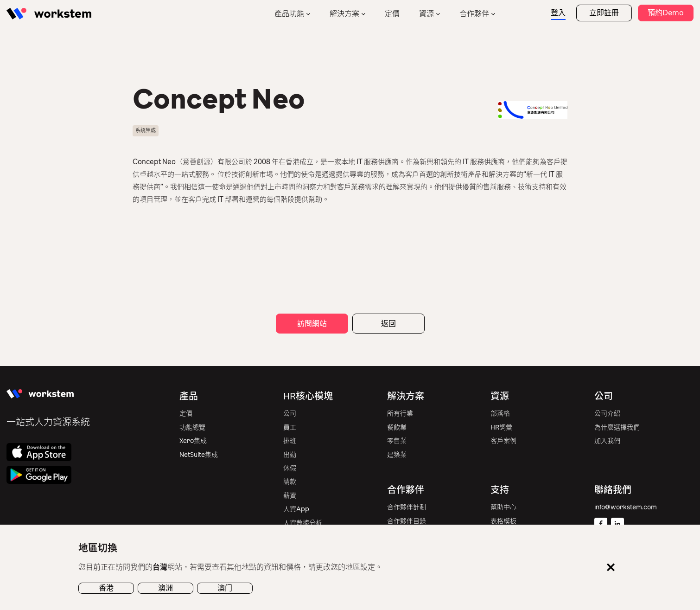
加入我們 (607, 441)
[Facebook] (601, 524)
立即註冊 (604, 13)
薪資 (290, 496)
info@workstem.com (626, 507)
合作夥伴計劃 (407, 507)
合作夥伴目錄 (407, 521)
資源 (426, 14)
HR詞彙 (501, 427)
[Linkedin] (617, 524)
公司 (290, 414)
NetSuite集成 (199, 455)
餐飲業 (397, 427)
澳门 (225, 588)
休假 (290, 468)
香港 (106, 588)
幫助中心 (503, 507)
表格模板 (503, 521)
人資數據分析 (303, 523)
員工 (290, 427)
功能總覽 (192, 427)
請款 (290, 482)
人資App (296, 509)
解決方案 (344, 14)
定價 (392, 14)
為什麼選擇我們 (617, 427)
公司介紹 (607, 414)
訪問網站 (312, 324)
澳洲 (165, 588)
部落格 (500, 414)
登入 (558, 13)
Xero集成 (193, 441)
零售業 (397, 441)
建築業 (397, 455)
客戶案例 (503, 441)
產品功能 (289, 14)
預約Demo (666, 13)
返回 (388, 324)
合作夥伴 (474, 14)
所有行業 (400, 414)
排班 (290, 441)
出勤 (290, 455)
